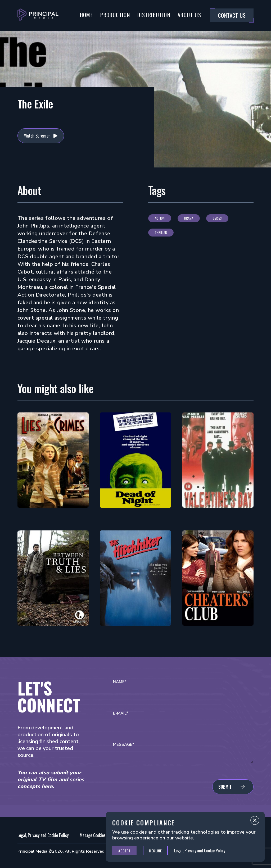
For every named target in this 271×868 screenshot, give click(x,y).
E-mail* (121, 713)
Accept (124, 851)
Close (255, 822)
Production (115, 15)
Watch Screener (37, 136)
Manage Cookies (93, 835)
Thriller (161, 232)
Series (217, 218)
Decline (155, 851)
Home (87, 15)
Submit (225, 787)
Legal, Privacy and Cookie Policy (43, 835)
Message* (124, 745)
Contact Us (232, 15)
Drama (189, 218)
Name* (120, 682)
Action (160, 218)
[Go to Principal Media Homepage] (38, 15)
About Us (189, 15)
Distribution (154, 15)
